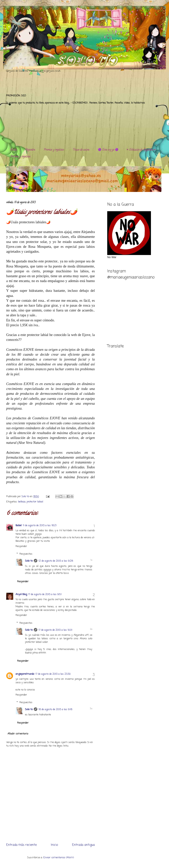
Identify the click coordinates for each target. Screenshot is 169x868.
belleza (22, 502)
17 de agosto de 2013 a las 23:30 (53, 674)
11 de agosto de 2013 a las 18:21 (40, 525)
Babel (19, 525)
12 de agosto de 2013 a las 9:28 (56, 561)
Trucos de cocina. (81, 150)
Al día (14, 150)
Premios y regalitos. (54, 150)
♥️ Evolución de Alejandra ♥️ (141, 150)
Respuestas (26, 554)
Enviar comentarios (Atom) (59, 858)
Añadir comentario (18, 734)
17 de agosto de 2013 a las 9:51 (45, 594)
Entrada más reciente (21, 845)
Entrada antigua (83, 845)
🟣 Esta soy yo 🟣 (108, 150)
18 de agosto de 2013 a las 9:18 (55, 709)
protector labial (35, 502)
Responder (21, 546)
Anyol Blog (21, 594)
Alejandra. (30, 150)
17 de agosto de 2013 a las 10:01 (55, 630)
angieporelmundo (25, 674)
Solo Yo (26, 496)
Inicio (54, 845)
